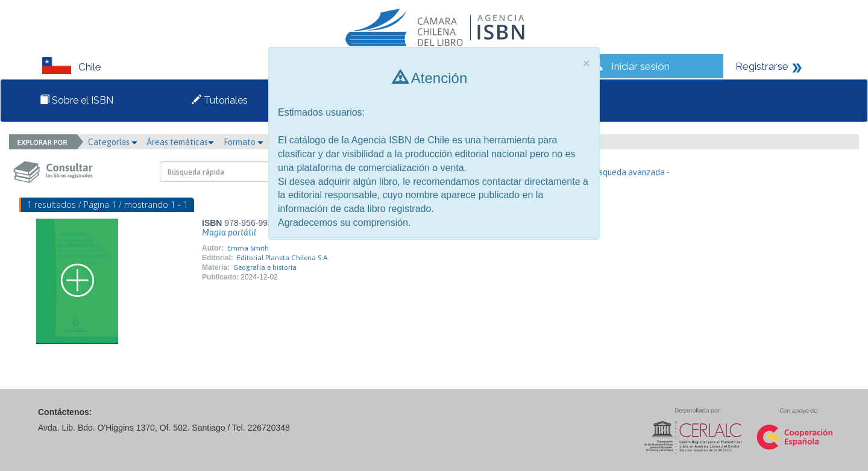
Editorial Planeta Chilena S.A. (283, 258)
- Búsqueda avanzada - (627, 172)
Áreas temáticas (180, 142)
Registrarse (762, 66)
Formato (244, 142)
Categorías (113, 142)
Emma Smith (248, 248)
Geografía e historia (265, 267)
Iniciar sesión (640, 66)
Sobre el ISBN (77, 100)
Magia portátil (229, 232)
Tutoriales (220, 100)
